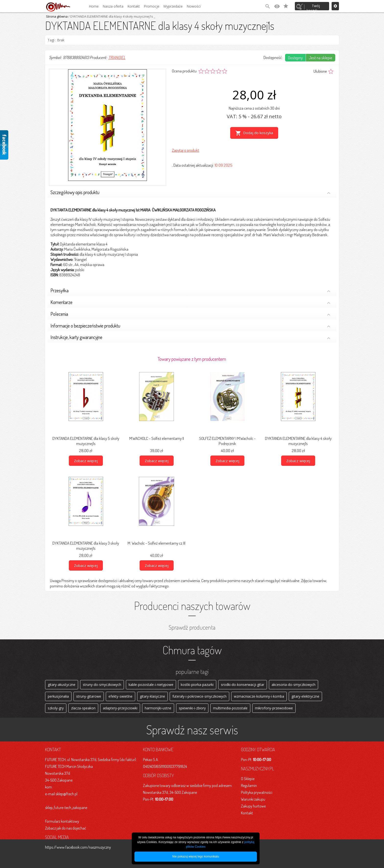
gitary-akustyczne (62, 685)
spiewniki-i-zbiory (192, 708)
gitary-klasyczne (152, 696)
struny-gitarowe (89, 696)
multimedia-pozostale (230, 708)
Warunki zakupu (253, 799)
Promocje (152, 6)
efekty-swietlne (120, 696)
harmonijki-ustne (158, 708)
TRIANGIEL (117, 57)
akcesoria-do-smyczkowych (294, 685)
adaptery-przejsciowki (120, 708)
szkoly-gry (56, 708)
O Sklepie (248, 779)
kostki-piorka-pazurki (197, 685)
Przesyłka (190, 291)
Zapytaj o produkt (186, 150)
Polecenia (190, 314)
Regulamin (249, 786)
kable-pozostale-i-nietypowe (151, 685)
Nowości (194, 6)
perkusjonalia (58, 696)
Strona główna (57, 16)
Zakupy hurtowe (253, 806)
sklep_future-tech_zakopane (66, 808)
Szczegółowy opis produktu (190, 193)
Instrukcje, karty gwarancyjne (190, 338)
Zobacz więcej (86, 461)
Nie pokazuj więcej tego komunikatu (196, 856)
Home (94, 6)
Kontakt (134, 6)
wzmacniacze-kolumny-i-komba (259, 696)
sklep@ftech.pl (66, 794)
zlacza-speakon (83, 708)
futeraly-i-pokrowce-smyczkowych (199, 696)
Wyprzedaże (173, 6)
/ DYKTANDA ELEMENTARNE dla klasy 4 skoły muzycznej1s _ (111, 16)
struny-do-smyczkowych (102, 685)
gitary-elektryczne (305, 696)
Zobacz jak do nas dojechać (66, 828)
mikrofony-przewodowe (274, 708)
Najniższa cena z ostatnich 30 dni (254, 108)
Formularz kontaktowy (62, 821)
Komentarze (190, 303)
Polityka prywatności (257, 792)
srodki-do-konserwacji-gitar (243, 685)
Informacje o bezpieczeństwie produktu (190, 326)
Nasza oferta (113, 6)
